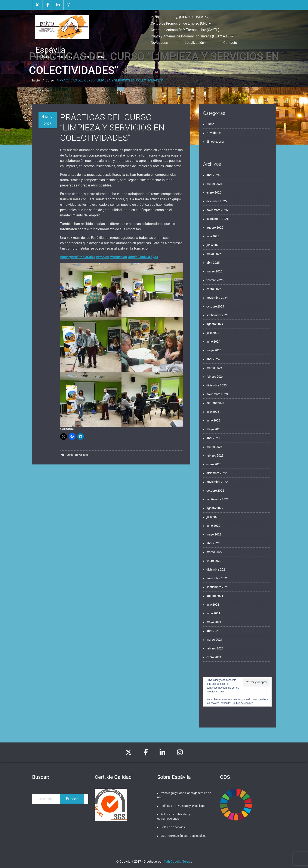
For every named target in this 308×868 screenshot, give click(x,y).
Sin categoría (215, 142)
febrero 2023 (215, 455)
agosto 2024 (215, 324)
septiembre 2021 (218, 587)
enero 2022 (214, 561)
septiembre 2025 (218, 219)
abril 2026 (213, 175)
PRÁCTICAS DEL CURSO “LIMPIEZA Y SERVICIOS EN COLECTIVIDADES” (111, 80)
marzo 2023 (214, 447)
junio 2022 (213, 526)
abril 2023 (213, 438)
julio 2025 (213, 236)
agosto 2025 (215, 228)
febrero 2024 (215, 377)
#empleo (102, 257)
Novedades (159, 43)
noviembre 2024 (217, 298)
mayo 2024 (214, 350)
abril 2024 (213, 359)
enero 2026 (214, 192)
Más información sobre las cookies (183, 836)
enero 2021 (214, 657)
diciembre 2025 (217, 201)
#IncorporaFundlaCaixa (78, 257)
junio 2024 (213, 342)
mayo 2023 (214, 429)
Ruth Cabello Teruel (177, 862)
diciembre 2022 (217, 473)
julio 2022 (213, 517)
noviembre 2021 (217, 578)
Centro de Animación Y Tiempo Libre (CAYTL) (186, 30)
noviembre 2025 (217, 210)
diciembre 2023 (217, 385)
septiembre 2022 (218, 499)
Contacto (230, 43)
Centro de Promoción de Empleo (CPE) (181, 23)
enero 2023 (214, 464)
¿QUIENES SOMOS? (192, 17)
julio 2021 (213, 605)
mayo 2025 (214, 254)
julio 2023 (213, 412)
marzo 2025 (214, 271)
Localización (195, 43)
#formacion (118, 257)
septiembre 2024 (218, 315)
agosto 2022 (215, 508)
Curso (50, 80)
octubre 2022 (215, 491)
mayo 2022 (214, 534)
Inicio (155, 17)
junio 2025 (213, 245)
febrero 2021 (215, 648)
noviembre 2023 (217, 394)
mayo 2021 (214, 622)
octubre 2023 (215, 403)
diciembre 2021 (217, 569)
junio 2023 (213, 420)
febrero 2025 (215, 280)
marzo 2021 (214, 640)
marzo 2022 (214, 552)
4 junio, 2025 (48, 120)
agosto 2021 (215, 596)
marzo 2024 (214, 368)
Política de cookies (242, 703)
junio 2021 (213, 613)
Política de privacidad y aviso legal (183, 806)
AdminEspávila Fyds (143, 257)
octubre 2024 (215, 306)
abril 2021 (213, 631)
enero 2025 (214, 289)
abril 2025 (213, 263)
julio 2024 (213, 333)
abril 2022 (213, 543)
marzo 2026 (214, 184)
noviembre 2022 (217, 482)
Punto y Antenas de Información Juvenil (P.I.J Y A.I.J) (192, 36)
